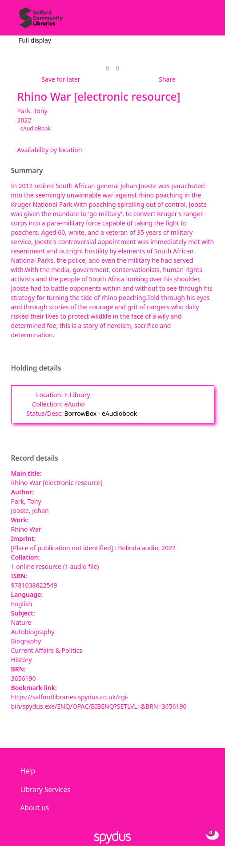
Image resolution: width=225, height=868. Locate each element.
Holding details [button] (36, 368)
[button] (194, 21)
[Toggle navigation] (205, 21)
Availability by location (50, 150)
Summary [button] (27, 171)
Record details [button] (35, 458)
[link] (108, 68)
